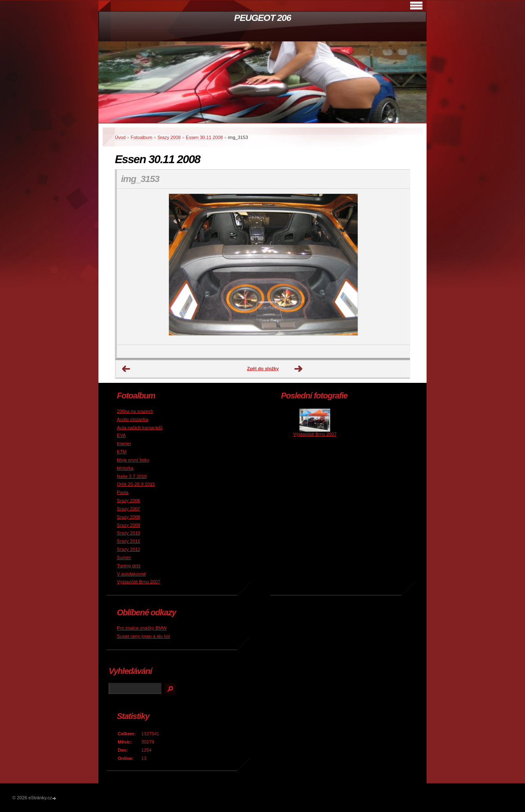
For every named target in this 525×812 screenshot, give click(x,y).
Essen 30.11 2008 (204, 137)
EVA (121, 435)
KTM (122, 452)
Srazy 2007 (129, 509)
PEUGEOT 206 (262, 18)
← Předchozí (126, 369)
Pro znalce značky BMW (142, 628)
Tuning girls (129, 566)
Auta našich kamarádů (140, 428)
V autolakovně (131, 574)
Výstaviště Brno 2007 (139, 582)
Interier (124, 444)
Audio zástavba (133, 419)
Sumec (124, 557)
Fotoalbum (142, 137)
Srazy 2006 (129, 500)
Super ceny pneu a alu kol (143, 636)
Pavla (123, 492)
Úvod (120, 137)
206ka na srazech (135, 411)
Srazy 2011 (129, 541)
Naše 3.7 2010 (132, 476)
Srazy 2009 (129, 525)
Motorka (125, 468)
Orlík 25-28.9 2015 (136, 484)
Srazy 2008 (169, 137)
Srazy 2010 (129, 533)
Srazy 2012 (129, 549)
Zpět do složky (263, 368)
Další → (299, 369)
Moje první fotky (133, 460)
